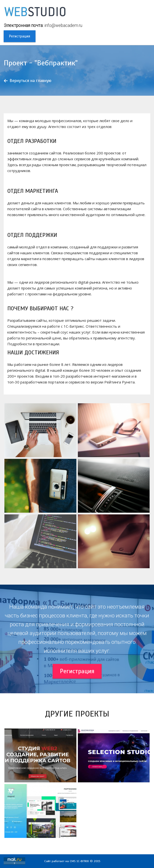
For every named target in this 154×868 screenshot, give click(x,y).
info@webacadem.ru (63, 25)
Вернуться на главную (30, 81)
